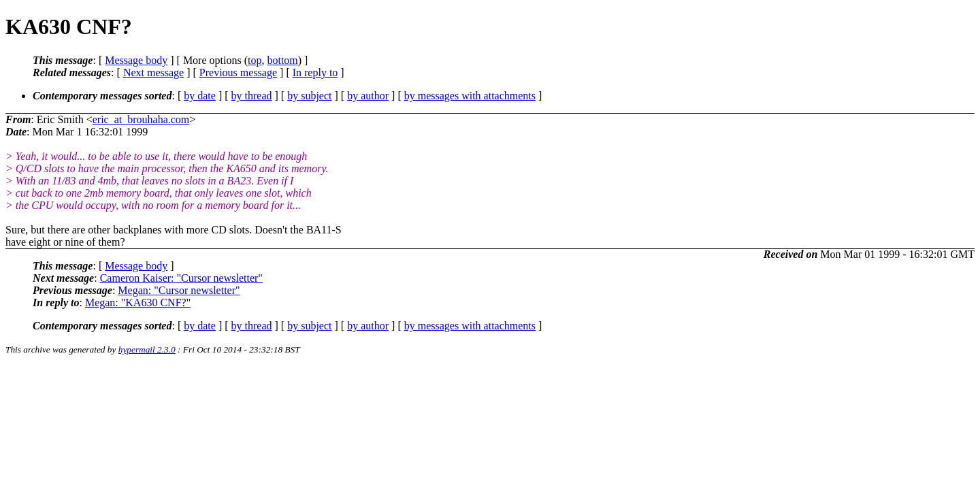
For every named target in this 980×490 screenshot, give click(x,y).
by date (200, 96)
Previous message (238, 72)
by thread (252, 96)
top (255, 60)
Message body (136, 60)
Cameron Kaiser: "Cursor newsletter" (181, 278)
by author (368, 96)
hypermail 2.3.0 (147, 349)
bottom (282, 60)
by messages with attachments (470, 96)
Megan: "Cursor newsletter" (179, 290)
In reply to (315, 72)
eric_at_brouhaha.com (141, 119)
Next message (153, 72)
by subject (309, 96)
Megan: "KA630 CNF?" (138, 303)
